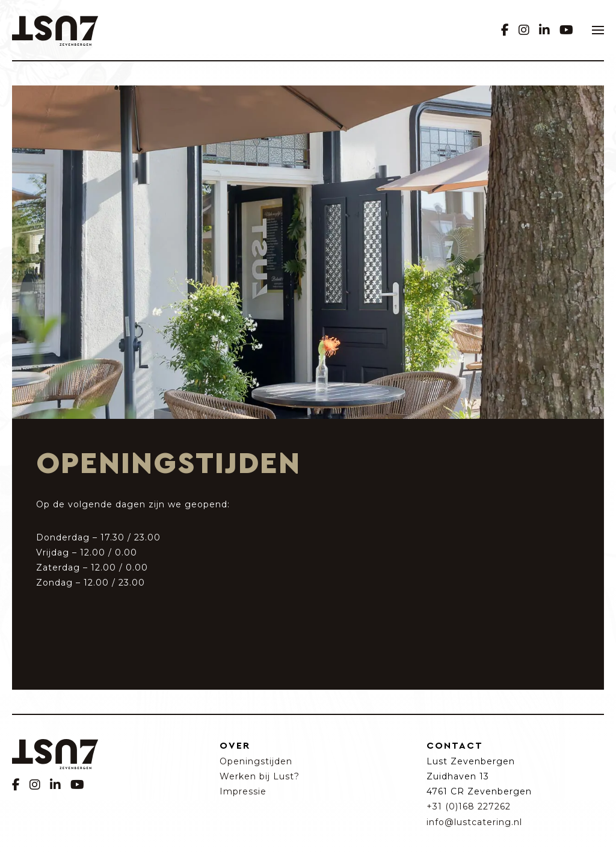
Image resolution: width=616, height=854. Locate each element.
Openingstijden (256, 761)
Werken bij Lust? (260, 776)
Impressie (243, 791)
